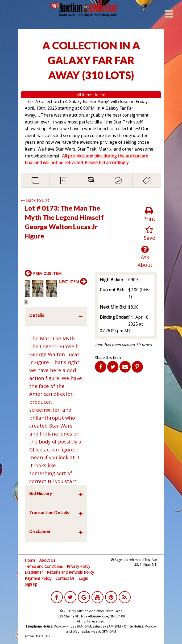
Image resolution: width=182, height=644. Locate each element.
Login (83, 578)
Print (149, 214)
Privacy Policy (78, 566)
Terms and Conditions (44, 566)
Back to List (35, 200)
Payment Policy (38, 578)
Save (149, 234)
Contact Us (65, 578)
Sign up (31, 584)
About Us (47, 560)
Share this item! (108, 358)
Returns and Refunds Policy (70, 572)
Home (30, 560)
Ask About (145, 257)
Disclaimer (34, 572)
